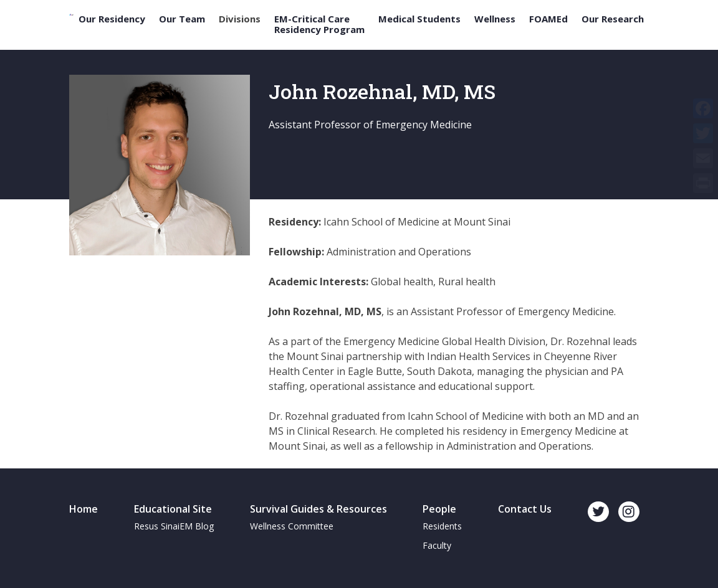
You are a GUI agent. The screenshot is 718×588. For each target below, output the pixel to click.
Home (84, 509)
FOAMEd (548, 19)
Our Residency (112, 19)
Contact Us (525, 509)
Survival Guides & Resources (318, 509)
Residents (442, 526)
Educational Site (173, 509)
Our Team (182, 19)
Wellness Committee (292, 526)
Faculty (437, 545)
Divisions (240, 19)
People (439, 509)
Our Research (613, 19)
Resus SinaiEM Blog (174, 526)
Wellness (495, 19)
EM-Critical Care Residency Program (319, 24)
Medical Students (419, 19)
